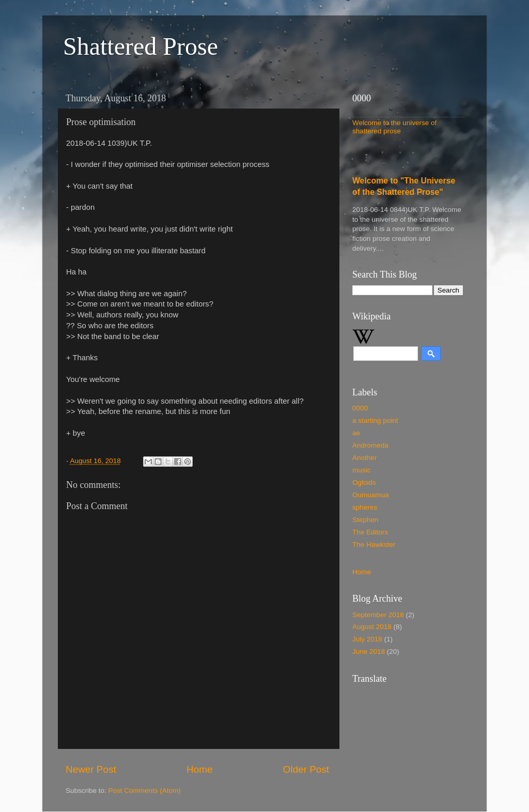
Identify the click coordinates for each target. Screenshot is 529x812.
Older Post (306, 769)
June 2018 (369, 652)
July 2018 (367, 639)
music (361, 470)
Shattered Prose (141, 46)
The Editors (370, 532)
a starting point (375, 420)
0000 (360, 408)
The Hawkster (374, 545)
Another (364, 458)
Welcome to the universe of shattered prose (394, 127)
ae (356, 433)
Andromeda (370, 445)
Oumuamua (371, 495)
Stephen (365, 520)
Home (199, 769)
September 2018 (378, 615)
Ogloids (364, 482)
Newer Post (91, 769)
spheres (365, 507)
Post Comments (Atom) (145, 791)
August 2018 (372, 627)
